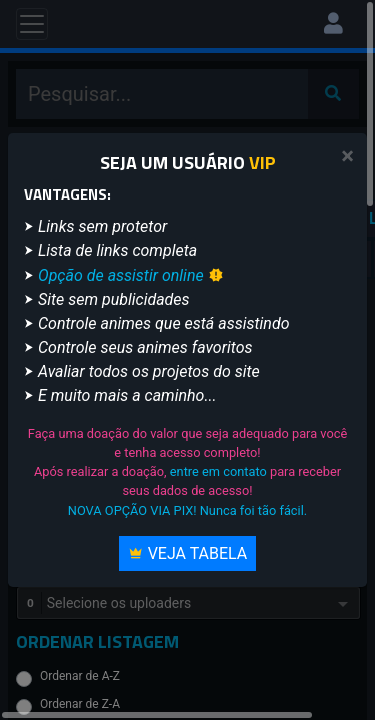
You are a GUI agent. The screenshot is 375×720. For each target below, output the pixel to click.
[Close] (347, 156)
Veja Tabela (188, 553)
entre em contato (218, 471)
